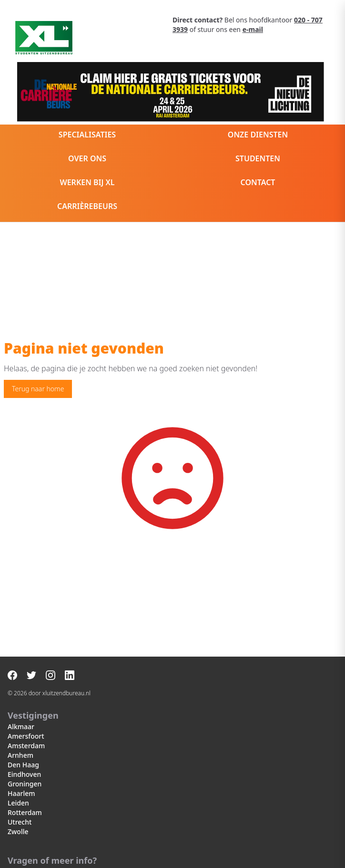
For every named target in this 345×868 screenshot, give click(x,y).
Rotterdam (25, 812)
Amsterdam (26, 746)
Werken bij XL (87, 182)
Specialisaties (87, 135)
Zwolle (18, 831)
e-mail (253, 29)
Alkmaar (21, 727)
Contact (258, 182)
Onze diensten (258, 135)
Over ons (87, 158)
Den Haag (23, 765)
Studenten (258, 158)
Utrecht (20, 822)
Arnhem (20, 755)
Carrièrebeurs (87, 206)
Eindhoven (24, 774)
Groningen (25, 784)
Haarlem (21, 793)
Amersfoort (26, 736)
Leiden (18, 803)
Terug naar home (38, 389)
